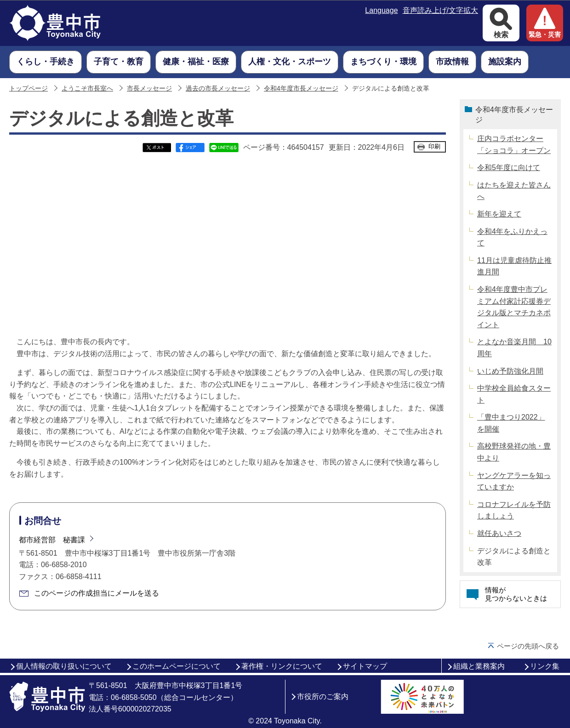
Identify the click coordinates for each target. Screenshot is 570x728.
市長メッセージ (149, 88)
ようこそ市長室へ (87, 88)
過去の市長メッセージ (218, 88)
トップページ (28, 88)
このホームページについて (177, 666)
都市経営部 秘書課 (52, 540)
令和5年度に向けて (509, 168)
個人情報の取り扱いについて (64, 666)
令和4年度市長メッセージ (301, 88)
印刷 (434, 146)
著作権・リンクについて (282, 666)
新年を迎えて (499, 214)
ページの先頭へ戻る (528, 646)
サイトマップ (365, 666)
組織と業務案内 (479, 666)
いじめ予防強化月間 (510, 371)
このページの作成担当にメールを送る (97, 593)
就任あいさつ (499, 533)
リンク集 (545, 666)
